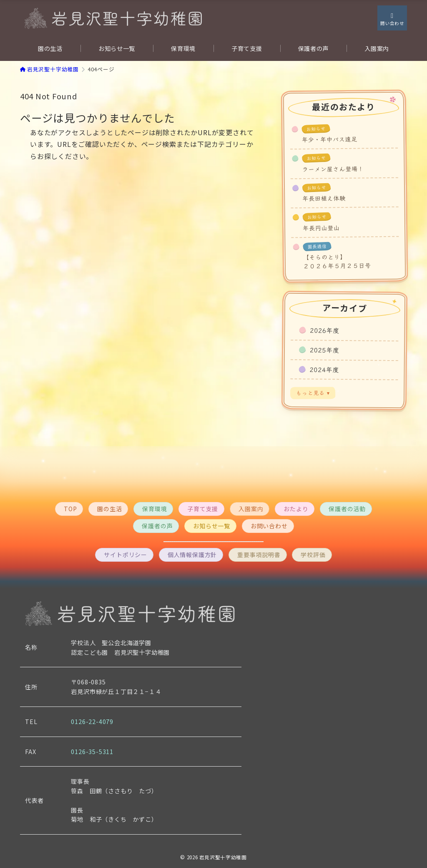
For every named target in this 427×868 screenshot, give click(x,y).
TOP (70, 509)
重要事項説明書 (259, 555)
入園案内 (251, 509)
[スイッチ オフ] (392, 18)
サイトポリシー (126, 555)
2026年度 (325, 331)
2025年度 (325, 350)
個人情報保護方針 (192, 555)
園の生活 (109, 509)
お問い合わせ (269, 526)
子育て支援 (203, 509)
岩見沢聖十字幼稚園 (223, 857)
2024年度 (325, 369)
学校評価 (313, 555)
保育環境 (154, 509)
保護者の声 (157, 526)
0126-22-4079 (92, 722)
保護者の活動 (347, 509)
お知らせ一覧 (212, 526)
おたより (296, 509)
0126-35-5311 (92, 752)
